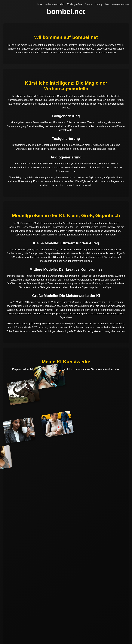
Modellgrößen (74, 4)
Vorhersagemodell (54, 4)
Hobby (99, 4)
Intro (39, 4)
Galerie (89, 4)
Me (107, 4)
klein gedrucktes (120, 4)
